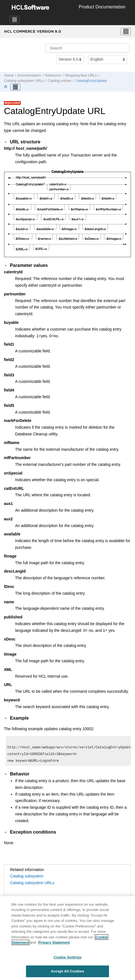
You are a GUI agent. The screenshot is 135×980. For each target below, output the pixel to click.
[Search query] (87, 48)
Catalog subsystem (27, 878)
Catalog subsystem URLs (24, 81)
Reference (53, 75)
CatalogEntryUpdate (91, 81)
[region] (67, 938)
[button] (6, 142)
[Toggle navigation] (15, 20)
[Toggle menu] (126, 32)
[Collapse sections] (6, 87)
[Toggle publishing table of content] (15, 87)
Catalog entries (60, 81)
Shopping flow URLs (81, 75)
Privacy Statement (54, 942)
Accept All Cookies (68, 971)
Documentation (29, 75)
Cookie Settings (67, 957)
